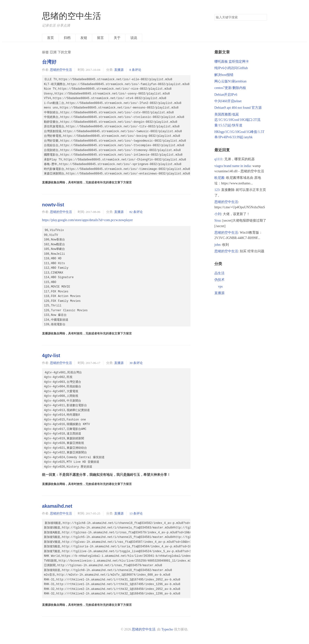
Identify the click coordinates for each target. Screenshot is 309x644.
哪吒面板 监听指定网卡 (232, 62)
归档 (67, 38)
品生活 (219, 273)
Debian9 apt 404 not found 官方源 (238, 108)
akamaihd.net (57, 506)
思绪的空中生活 (72, 16)
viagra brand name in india (232, 166)
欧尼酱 (219, 178)
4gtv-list (51, 355)
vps (220, 286)
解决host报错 (224, 75)
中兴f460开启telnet (228, 101)
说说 (134, 38)
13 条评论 (136, 513)
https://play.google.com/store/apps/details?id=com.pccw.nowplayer (87, 220)
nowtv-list (53, 205)
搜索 (263, 17)
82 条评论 (136, 212)
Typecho (167, 629)
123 (217, 190)
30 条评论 (136, 363)
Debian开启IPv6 (226, 95)
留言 (100, 38)
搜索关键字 (214, 14)
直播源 (119, 70)
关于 (117, 38)
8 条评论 (135, 70)
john (217, 245)
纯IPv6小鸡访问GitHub (231, 68)
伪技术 (219, 280)
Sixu (218, 221)
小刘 (218, 214)
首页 (50, 38)
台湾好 (49, 62)
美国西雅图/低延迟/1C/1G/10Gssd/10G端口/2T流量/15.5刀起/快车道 (237, 120)
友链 (84, 38)
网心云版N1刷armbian (230, 81)
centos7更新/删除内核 (230, 88)
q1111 (218, 159)
